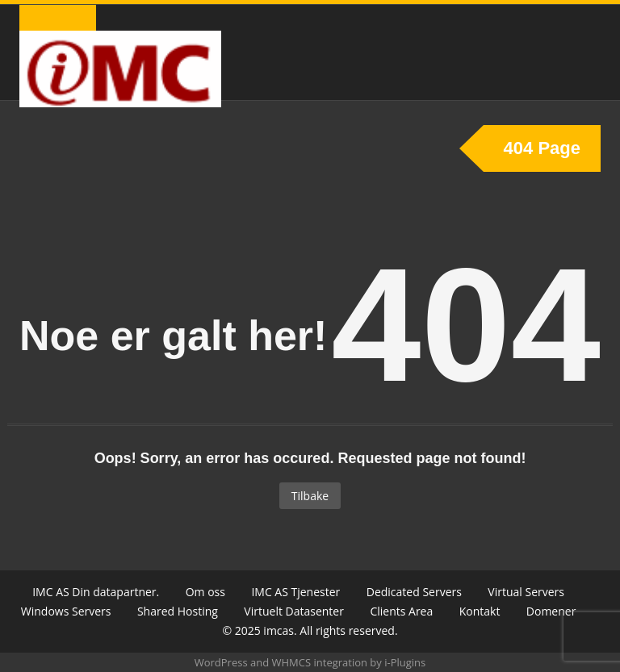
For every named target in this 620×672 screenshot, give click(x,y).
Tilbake (310, 496)
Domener (551, 611)
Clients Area (401, 611)
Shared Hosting (178, 611)
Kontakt (480, 611)
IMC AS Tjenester (295, 592)
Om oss (205, 592)
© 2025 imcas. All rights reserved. (310, 630)
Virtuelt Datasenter (294, 611)
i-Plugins (405, 662)
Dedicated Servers (414, 592)
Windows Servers (66, 611)
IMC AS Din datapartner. (96, 592)
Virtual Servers (526, 592)
